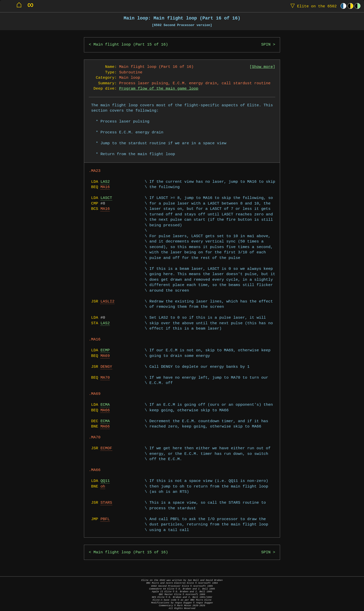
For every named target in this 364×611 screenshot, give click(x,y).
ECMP (105, 350)
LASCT (106, 198)
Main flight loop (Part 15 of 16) (131, 45)
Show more (263, 67)
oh (103, 487)
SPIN (266, 45)
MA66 (105, 410)
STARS (106, 503)
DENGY (106, 367)
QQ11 (105, 481)
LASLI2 (107, 302)
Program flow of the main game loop (159, 89)
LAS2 (105, 182)
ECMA (105, 405)
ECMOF (106, 448)
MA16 (105, 187)
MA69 (105, 356)
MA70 (105, 378)
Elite (312, 6)
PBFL (105, 519)
